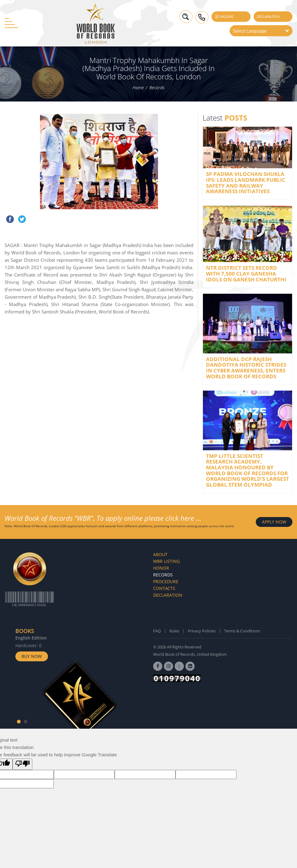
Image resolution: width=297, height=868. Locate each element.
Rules (174, 631)
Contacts (164, 588)
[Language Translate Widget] (261, 31)
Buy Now (32, 656)
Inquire (224, 16)
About (160, 554)
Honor (161, 568)
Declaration (268, 16)
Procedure (166, 581)
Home (138, 88)
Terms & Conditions (242, 631)
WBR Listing (166, 561)
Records (157, 88)
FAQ (157, 631)
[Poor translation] (22, 764)
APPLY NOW (274, 522)
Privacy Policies (202, 631)
